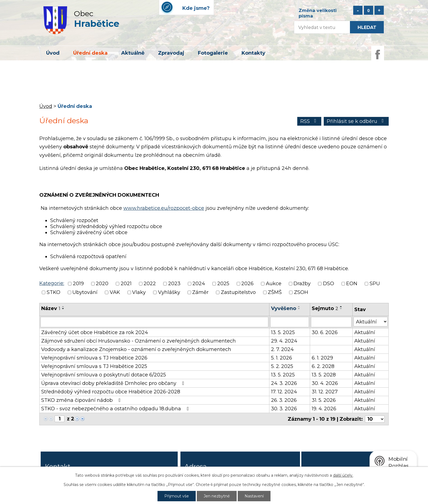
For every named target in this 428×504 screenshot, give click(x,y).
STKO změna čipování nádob (82, 400)
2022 (150, 284)
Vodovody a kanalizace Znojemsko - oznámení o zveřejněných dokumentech (136, 349)
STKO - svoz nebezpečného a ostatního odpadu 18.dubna (116, 409)
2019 (78, 284)
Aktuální (365, 332)
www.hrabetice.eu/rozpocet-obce (164, 208)
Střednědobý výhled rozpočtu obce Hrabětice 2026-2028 (111, 392)
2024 (199, 284)
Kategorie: (52, 283)
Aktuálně (133, 53)
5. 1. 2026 (282, 358)
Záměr (200, 293)
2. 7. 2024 (282, 349)
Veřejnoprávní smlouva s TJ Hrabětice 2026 (94, 358)
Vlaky (139, 293)
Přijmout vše (177, 496)
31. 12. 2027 (325, 392)
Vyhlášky (169, 293)
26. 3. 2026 (284, 400)
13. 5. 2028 (324, 375)
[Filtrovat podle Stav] (371, 322)
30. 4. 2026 (325, 383)
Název (51, 308)
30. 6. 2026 (325, 332)
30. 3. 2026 (284, 409)
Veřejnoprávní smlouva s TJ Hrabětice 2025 (94, 366)
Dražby (302, 284)
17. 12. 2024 (284, 392)
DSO (329, 284)
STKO (53, 293)
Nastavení (254, 496)
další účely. (343, 475)
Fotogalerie (213, 53)
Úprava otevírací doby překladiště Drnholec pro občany (114, 383)
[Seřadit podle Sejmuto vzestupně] (341, 306)
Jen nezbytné (217, 496)
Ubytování (85, 293)
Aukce (274, 284)
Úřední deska (90, 53)
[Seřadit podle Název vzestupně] (63, 306)
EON (352, 284)
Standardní (368, 10)
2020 (102, 284)
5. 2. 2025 (282, 366)
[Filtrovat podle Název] (154, 322)
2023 (174, 284)
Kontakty (253, 53)
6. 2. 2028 (323, 366)
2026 (247, 284)
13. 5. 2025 (283, 332)
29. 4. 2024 (284, 341)
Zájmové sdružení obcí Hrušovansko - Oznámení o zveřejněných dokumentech (139, 341)
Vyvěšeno (284, 308)
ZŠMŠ (275, 293)
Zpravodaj (171, 53)
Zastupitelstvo (238, 293)
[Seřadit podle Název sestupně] (63, 309)
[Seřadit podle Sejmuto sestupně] (341, 309)
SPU (375, 284)
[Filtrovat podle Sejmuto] (331, 322)
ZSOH (301, 293)
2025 (223, 284)
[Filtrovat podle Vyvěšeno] (290, 322)
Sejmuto (325, 308)
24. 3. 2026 (284, 383)
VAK (115, 293)
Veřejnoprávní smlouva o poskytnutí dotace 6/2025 (104, 375)
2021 (126, 284)
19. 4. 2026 (324, 409)
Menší (358, 10)
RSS (309, 121)
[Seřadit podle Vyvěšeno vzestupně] (299, 306)
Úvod (53, 53)
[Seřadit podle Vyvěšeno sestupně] (299, 309)
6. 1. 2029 (322, 358)
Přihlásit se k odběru (356, 121)
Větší (379, 10)
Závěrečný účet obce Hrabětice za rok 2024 (95, 332)
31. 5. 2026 (324, 400)
